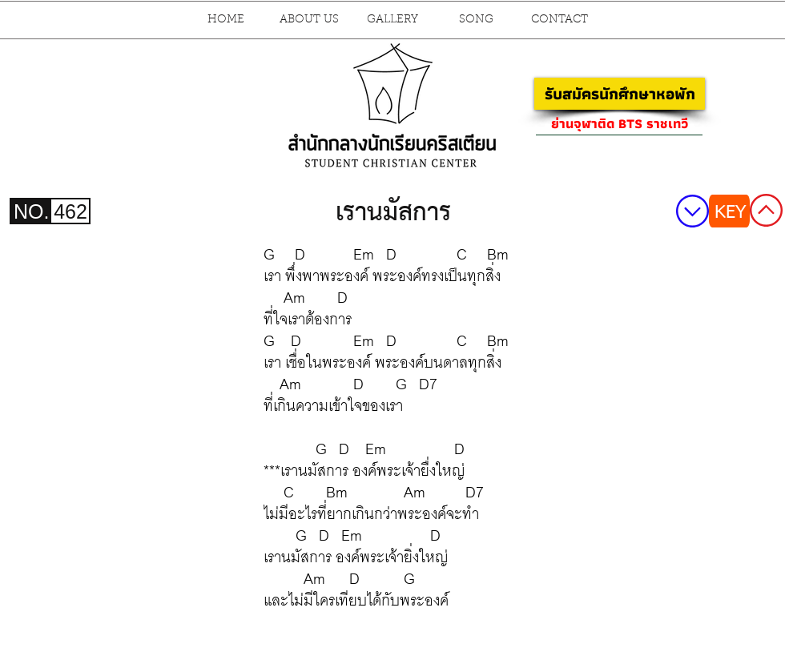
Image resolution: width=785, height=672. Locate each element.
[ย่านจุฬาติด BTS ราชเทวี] (619, 123)
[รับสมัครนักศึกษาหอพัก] (620, 94)
